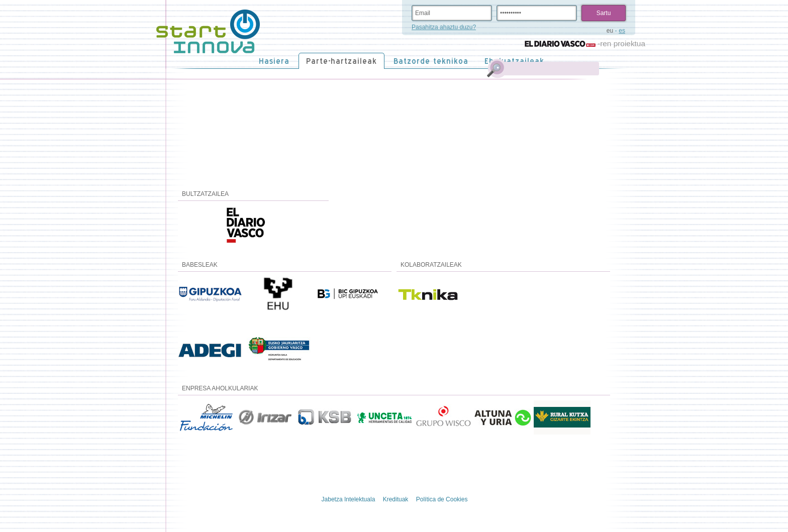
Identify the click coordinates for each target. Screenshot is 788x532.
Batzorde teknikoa (431, 61)
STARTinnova (208, 32)
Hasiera (274, 61)
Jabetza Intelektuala (349, 499)
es (622, 31)
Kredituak (396, 499)
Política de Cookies (442, 499)
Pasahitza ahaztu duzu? (444, 27)
